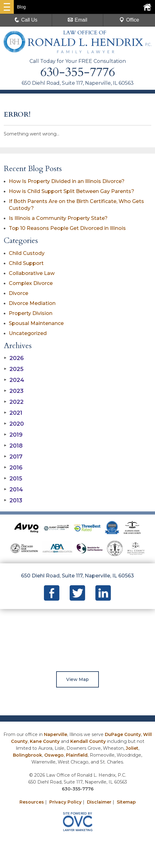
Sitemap (126, 802)
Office (129, 20)
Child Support (26, 263)
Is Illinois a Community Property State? (58, 218)
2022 (14, 402)
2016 (13, 468)
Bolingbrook (27, 755)
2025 (14, 369)
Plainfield (77, 755)
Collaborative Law (32, 273)
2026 (14, 358)
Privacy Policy (65, 802)
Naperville (56, 734)
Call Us (26, 20)
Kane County (45, 741)
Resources (32, 802)
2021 (13, 413)
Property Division (31, 313)
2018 (13, 446)
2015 (13, 479)
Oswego (54, 755)
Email (77, 20)
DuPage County (123, 734)
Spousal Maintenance (36, 323)
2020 (14, 424)
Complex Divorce (31, 283)
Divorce (19, 293)
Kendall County (88, 741)
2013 (13, 500)
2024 (14, 380)
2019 (13, 435)
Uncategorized (28, 333)
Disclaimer (99, 802)
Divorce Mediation (32, 303)
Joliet (132, 748)
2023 (14, 391)
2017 (13, 457)
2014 (13, 490)
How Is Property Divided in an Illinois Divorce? (67, 181)
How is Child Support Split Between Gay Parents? (72, 191)
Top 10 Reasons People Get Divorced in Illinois (67, 228)
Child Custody (27, 253)
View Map (77, 679)
